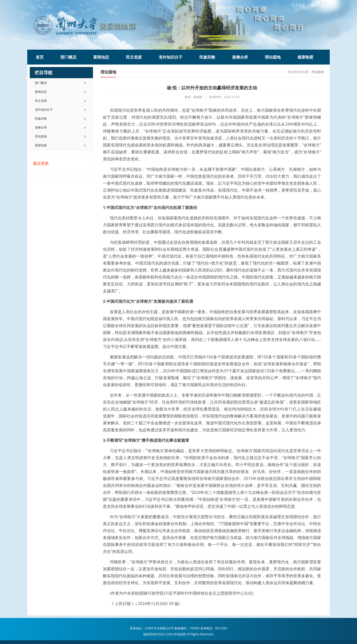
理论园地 (273, 57)
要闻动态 (101, 57)
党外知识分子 (171, 57)
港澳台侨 (240, 57)
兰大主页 (298, 5)
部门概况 (68, 57)
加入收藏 (318, 5)
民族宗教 (207, 57)
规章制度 (305, 57)
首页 (40, 57)
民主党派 (134, 57)
